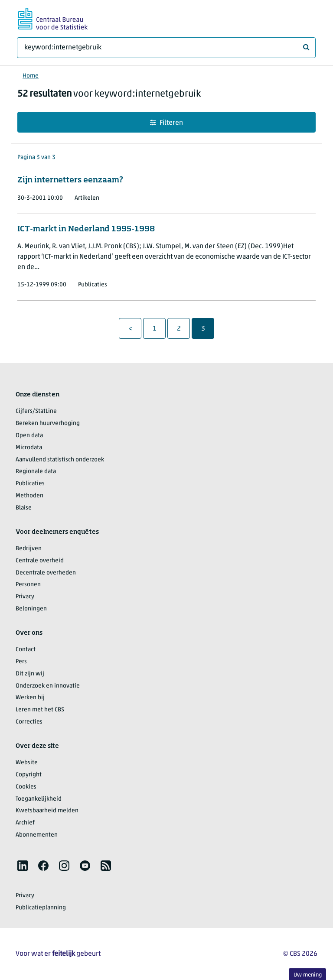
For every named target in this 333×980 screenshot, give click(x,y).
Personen (28, 585)
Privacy (25, 597)
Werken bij (30, 698)
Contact (26, 650)
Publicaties (30, 484)
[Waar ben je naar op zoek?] (166, 48)
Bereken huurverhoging (48, 423)
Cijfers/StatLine (36, 411)
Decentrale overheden (46, 573)
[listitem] (23, 866)
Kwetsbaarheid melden (47, 811)
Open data (29, 436)
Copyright (29, 775)
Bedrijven (29, 549)
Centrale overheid (40, 561)
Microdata (29, 448)
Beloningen (31, 609)
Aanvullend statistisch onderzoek (60, 460)
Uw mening (308, 975)
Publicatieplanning (41, 908)
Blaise (24, 508)
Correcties (29, 722)
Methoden (29, 496)
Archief (25, 823)
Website (27, 763)
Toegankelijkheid (39, 799)
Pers (21, 662)
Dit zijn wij (30, 674)
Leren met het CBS (40, 710)
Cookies (26, 787)
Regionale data (36, 472)
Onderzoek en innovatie (48, 686)
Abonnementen (37, 835)
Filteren (166, 123)
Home (31, 76)
